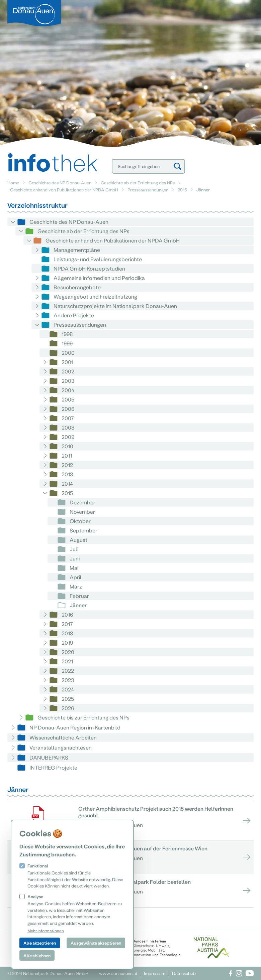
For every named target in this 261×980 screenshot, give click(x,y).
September (83, 530)
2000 (68, 353)
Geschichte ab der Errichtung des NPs (138, 183)
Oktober (80, 521)
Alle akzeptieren (40, 943)
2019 (67, 642)
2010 (67, 446)
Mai (74, 568)
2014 (67, 483)
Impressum (155, 973)
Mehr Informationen (46, 931)
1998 (67, 334)
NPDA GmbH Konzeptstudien (89, 268)
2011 (67, 455)
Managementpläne (77, 250)
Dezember (82, 502)
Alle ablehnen (37, 955)
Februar (79, 596)
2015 (182, 190)
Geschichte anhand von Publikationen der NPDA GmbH (64, 190)
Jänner (78, 605)
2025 (68, 699)
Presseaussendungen (148, 190)
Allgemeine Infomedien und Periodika (99, 278)
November (82, 512)
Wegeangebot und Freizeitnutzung (95, 296)
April (76, 577)
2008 (68, 427)
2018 (67, 633)
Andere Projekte (74, 315)
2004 (68, 390)
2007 (68, 418)
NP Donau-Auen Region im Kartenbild (75, 727)
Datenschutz (184, 973)
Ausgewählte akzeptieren (96, 943)
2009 (68, 437)
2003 (68, 381)
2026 (68, 708)
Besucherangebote (77, 287)
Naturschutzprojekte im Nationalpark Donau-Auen (115, 306)
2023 (68, 680)
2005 (68, 399)
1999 (67, 343)
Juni (75, 558)
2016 (67, 614)
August (78, 540)
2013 (67, 474)
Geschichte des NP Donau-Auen (60, 183)
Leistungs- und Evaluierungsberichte (98, 259)
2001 (67, 362)
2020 (68, 652)
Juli (74, 549)
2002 (68, 371)
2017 (67, 624)
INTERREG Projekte (53, 767)
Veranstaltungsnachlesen (61, 747)
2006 (68, 409)
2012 (67, 465)
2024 (68, 689)
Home (13, 183)
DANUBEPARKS (49, 757)
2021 (67, 661)
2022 (68, 671)
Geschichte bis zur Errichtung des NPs (83, 717)
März (76, 586)
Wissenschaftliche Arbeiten (63, 737)
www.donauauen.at (118, 973)
